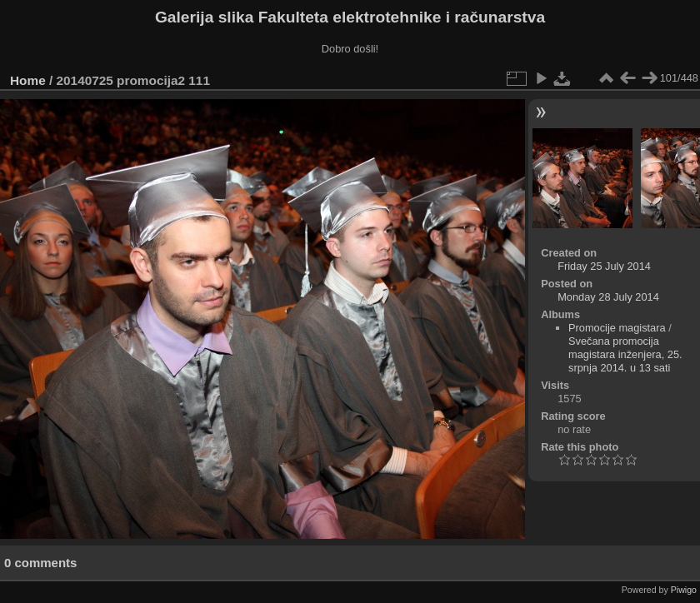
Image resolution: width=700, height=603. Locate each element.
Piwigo (684, 590)
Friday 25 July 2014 (604, 266)
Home (28, 80)
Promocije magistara (617, 328)
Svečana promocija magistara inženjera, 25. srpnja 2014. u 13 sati (625, 354)
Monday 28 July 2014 (608, 297)
